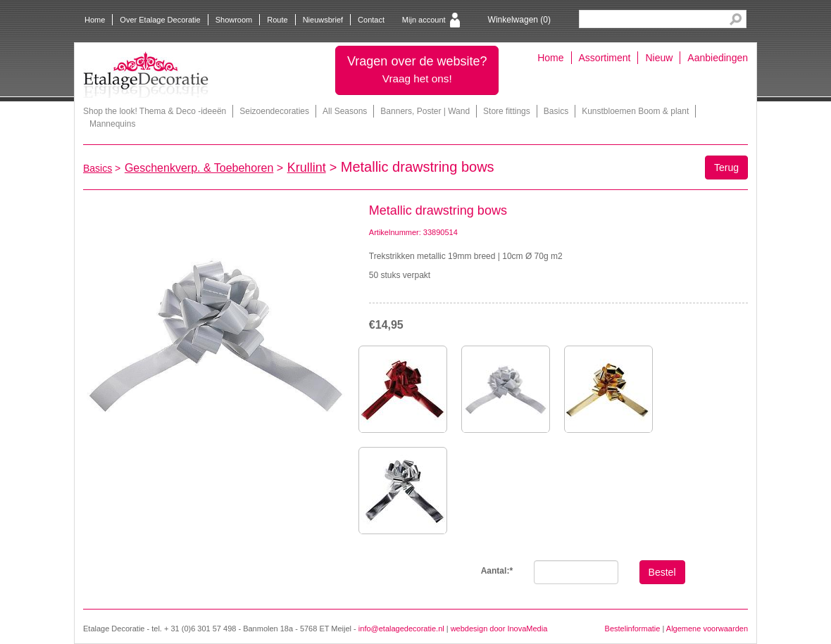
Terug (726, 168)
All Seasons (345, 111)
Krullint (307, 168)
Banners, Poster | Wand (425, 111)
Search (736, 19)
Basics (556, 111)
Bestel (662, 572)
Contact (371, 20)
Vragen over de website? (417, 69)
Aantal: (497, 571)
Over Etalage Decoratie (160, 20)
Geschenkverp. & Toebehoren (199, 168)
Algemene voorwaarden (707, 629)
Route (277, 20)
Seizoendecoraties (274, 111)
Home (95, 20)
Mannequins (112, 124)
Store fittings (507, 111)
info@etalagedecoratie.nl (401, 629)
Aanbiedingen (718, 58)
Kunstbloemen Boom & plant (635, 111)
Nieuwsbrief (323, 20)
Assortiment (605, 58)
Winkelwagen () (519, 20)
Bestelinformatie (633, 629)
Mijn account (424, 20)
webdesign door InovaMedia (499, 629)
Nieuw (659, 58)
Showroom (234, 20)
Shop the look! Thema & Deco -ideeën (155, 111)
